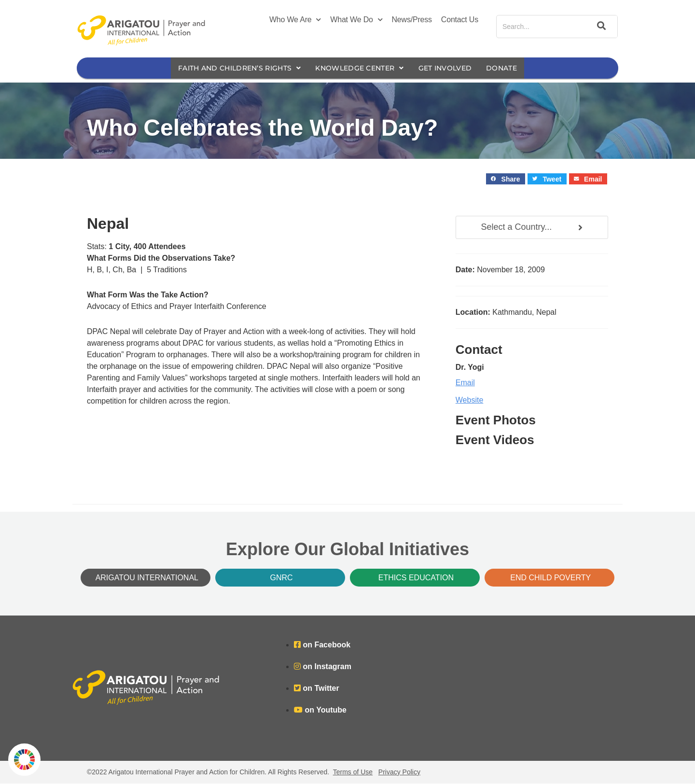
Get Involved (452, 68)
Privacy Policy (399, 772)
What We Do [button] (356, 20)
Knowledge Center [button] (361, 68)
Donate (512, 68)
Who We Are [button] (295, 20)
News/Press (412, 20)
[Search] (600, 27)
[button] (506, 179)
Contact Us (460, 20)
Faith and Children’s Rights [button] (233, 68)
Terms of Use (353, 772)
